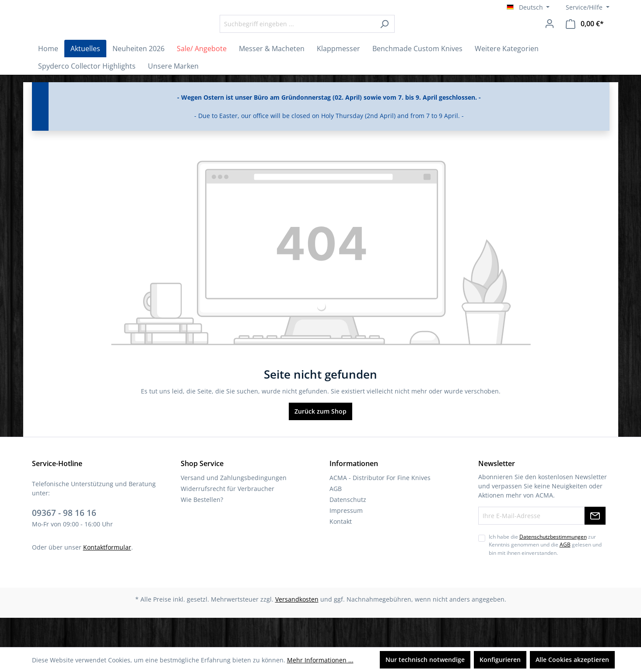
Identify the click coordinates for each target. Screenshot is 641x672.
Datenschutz (348, 529)
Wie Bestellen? (202, 529)
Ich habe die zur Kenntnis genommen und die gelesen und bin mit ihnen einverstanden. (545, 574)
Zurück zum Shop (320, 440)
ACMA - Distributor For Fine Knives (380, 507)
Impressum (346, 540)
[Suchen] (408, 38)
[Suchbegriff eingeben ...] (321, 38)
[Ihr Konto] (550, 38)
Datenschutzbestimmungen (553, 566)
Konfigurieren (500, 660)
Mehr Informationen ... (320, 660)
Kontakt (341, 551)
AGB (336, 518)
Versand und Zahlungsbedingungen (234, 507)
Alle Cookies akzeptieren (572, 660)
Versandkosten (297, 628)
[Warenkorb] (585, 38)
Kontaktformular (107, 576)
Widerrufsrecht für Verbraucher (228, 518)
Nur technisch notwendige (425, 660)
